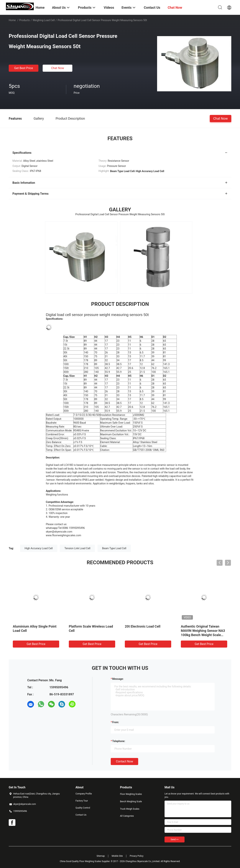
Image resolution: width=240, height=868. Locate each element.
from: (116, 722)
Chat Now (58, 68)
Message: (118, 679)
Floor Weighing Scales (131, 794)
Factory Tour (82, 801)
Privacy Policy (137, 856)
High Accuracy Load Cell (39, 548)
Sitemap (101, 856)
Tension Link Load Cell (77, 548)
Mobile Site (117, 856)
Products (24, 20)
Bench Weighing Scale (131, 802)
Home (12, 20)
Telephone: (119, 741)
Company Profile (84, 794)
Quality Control (83, 808)
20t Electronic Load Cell (143, 626)
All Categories (127, 816)
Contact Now (124, 761)
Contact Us (81, 815)
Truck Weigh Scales (130, 809)
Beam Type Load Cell (114, 548)
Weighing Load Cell (44, 20)
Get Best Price (24, 68)
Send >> (175, 839)
